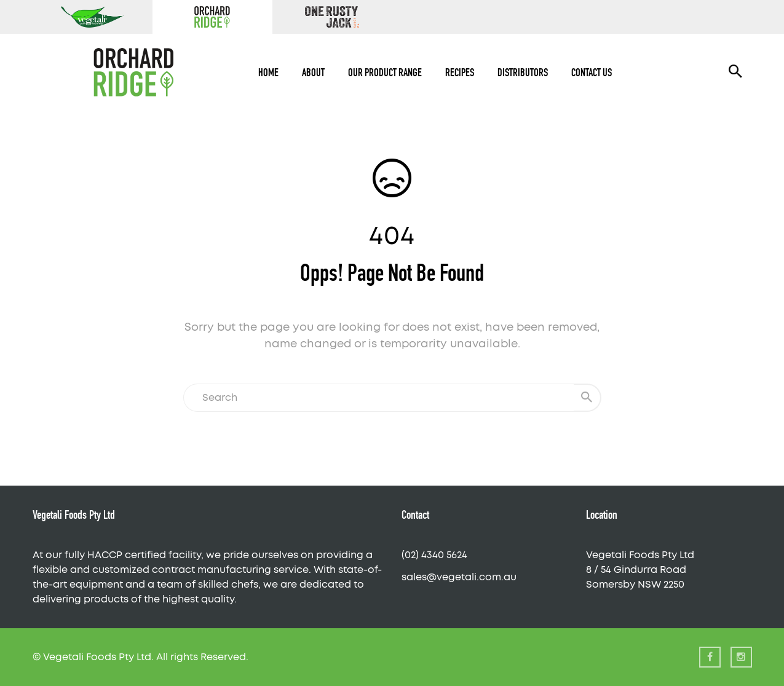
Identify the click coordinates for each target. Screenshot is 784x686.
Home (268, 73)
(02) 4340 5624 (434, 555)
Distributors (523, 73)
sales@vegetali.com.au (459, 577)
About (313, 73)
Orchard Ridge (212, 17)
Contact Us (592, 73)
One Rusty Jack (332, 17)
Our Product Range (385, 73)
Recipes (460, 73)
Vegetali (93, 17)
